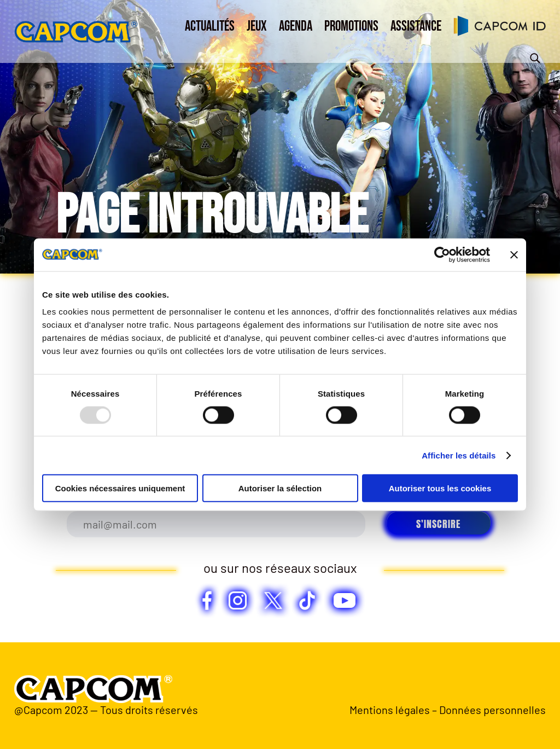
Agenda (296, 27)
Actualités (210, 27)
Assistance (416, 27)
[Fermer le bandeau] (514, 254)
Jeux (257, 27)
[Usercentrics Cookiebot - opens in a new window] (442, 254)
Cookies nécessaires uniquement (120, 488)
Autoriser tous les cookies (440, 488)
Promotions (351, 27)
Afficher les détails (459, 455)
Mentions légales (390, 710)
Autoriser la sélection (280, 488)
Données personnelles (492, 710)
